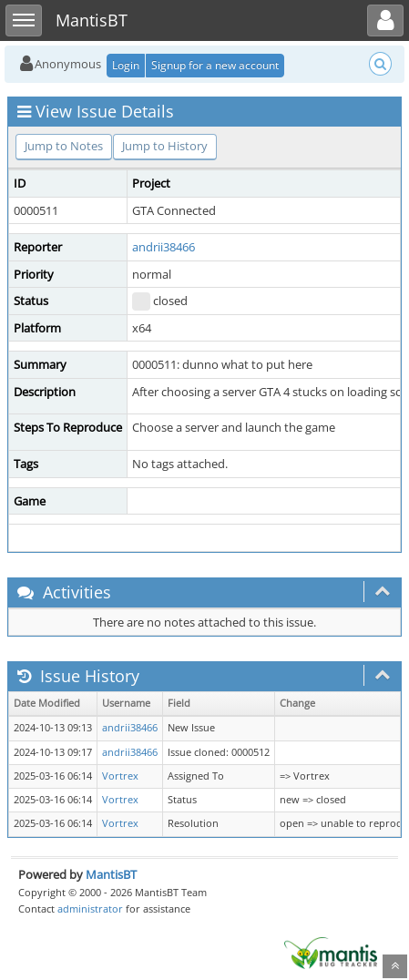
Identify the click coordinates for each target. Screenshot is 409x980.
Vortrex (120, 776)
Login (126, 65)
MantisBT (111, 874)
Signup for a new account (215, 65)
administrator (90, 909)
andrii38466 (164, 247)
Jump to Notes (64, 146)
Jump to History (165, 146)
